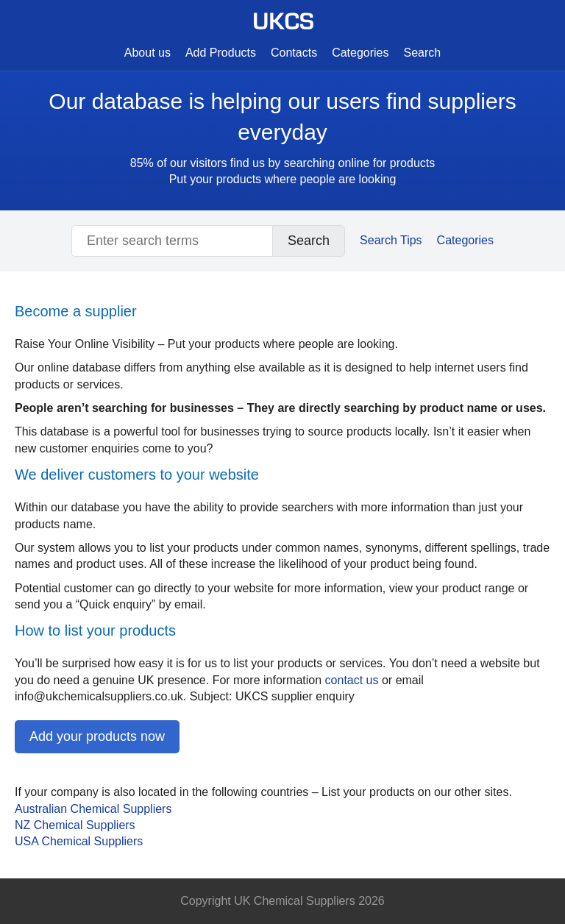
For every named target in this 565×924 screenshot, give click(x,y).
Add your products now (97, 736)
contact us (352, 680)
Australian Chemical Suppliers (93, 809)
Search (423, 53)
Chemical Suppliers (79, 841)
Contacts (294, 53)
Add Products (221, 53)
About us (148, 53)
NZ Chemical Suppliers (75, 825)
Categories (360, 53)
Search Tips (391, 240)
